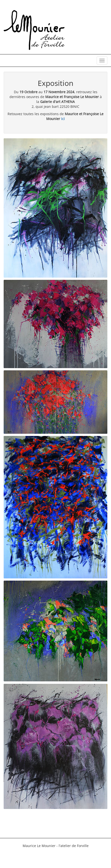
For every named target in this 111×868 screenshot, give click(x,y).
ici (63, 119)
